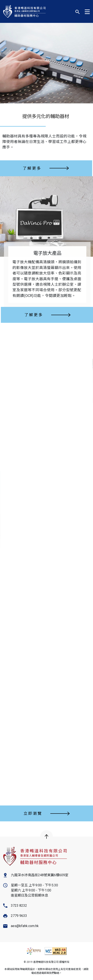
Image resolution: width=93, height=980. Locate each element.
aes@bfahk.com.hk (25, 926)
